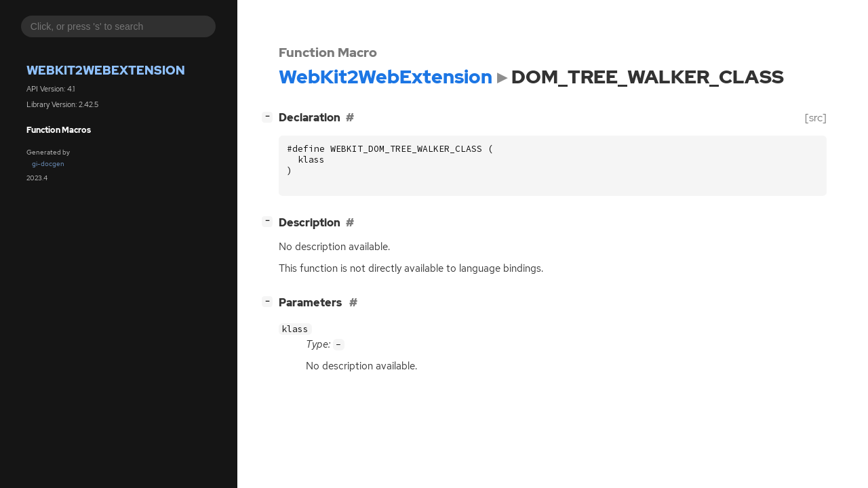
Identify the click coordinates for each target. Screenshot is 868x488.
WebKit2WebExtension (106, 70)
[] (270, 116)
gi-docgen (48, 164)
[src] (816, 118)
